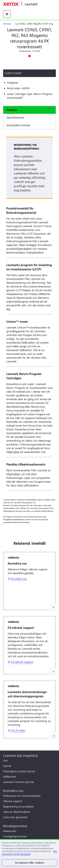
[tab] (29, 110)
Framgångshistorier (15, 836)
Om (5, 761)
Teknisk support (13, 801)
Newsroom (10, 831)
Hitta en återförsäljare (17, 812)
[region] (29, 853)
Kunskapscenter (15, 826)
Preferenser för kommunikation (22, 796)
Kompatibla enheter (18, 125)
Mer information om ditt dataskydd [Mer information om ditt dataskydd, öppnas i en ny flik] (29, 853)
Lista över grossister (15, 817)
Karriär (7, 766)
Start (40, 4)
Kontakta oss (13, 791)
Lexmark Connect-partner (19, 782)
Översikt (12, 110)
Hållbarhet (10, 777)
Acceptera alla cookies (29, 863)
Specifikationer (15, 118)
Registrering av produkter (18, 807)
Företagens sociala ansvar (19, 771)
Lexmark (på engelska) (21, 756)
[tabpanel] (29, 314)
